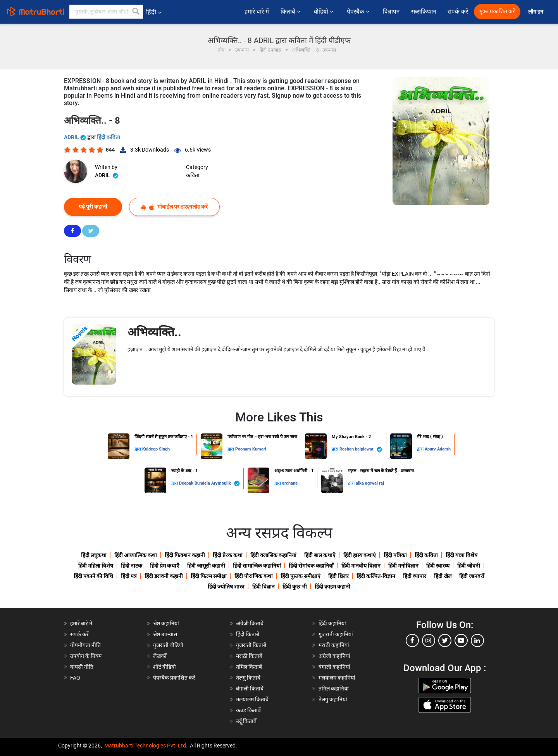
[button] (136, 12)
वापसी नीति (82, 667)
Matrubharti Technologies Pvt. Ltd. (146, 746)
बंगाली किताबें (250, 689)
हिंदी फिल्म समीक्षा (209, 576)
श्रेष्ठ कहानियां (166, 623)
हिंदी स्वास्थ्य (438, 566)
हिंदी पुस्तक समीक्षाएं (301, 576)
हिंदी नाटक (132, 566)
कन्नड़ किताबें (248, 710)
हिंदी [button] (154, 12)
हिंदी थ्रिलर (338, 576)
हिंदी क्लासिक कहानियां (273, 555)
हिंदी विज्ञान (263, 587)
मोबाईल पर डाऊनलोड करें (174, 207)
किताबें (291, 12)
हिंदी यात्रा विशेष (462, 555)
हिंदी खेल (443, 576)
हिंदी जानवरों (472, 576)
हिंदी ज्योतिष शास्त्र (226, 587)
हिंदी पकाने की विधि (93, 576)
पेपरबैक (359, 12)
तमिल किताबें (249, 667)
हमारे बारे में (257, 12)
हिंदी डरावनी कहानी (164, 576)
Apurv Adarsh (438, 449)
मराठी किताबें (249, 656)
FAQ (75, 678)
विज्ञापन (391, 12)
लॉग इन (536, 12)
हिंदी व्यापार (415, 576)
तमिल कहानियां (334, 689)
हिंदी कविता (108, 137)
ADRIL (76, 137)
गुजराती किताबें (251, 645)
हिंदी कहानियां (332, 623)
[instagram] (429, 640)
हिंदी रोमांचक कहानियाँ (311, 566)
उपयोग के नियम (86, 656)
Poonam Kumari (251, 449)
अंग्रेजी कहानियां (334, 656)
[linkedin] (477, 640)
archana (290, 483)
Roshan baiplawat (361, 450)
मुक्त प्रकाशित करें (497, 11)
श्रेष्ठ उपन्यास (165, 634)
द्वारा (138, 449)
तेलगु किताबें (248, 678)
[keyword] (106, 12)
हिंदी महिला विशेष (96, 566)
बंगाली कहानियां (334, 667)
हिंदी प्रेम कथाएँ (165, 566)
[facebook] (412, 640)
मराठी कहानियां (334, 645)
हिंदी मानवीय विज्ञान (361, 566)
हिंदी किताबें (248, 634)
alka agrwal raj (370, 483)
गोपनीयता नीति (85, 645)
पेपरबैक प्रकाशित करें (174, 678)
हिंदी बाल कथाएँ (320, 555)
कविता (193, 175)
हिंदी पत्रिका (395, 555)
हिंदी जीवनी (469, 566)
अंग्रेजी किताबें (250, 623)
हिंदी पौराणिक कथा (254, 576)
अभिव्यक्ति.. (154, 332)
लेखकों (160, 656)
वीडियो (325, 12)
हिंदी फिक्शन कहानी (185, 555)
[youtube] (461, 640)
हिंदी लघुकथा (94, 555)
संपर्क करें (458, 12)
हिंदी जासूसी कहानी (206, 566)
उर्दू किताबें (246, 721)
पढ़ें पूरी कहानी (93, 207)
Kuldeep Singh (156, 449)
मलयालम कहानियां (337, 678)
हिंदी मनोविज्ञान (403, 566)
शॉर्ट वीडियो (164, 667)
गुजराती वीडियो (168, 645)
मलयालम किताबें (252, 699)
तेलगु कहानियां (333, 699)
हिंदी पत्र (129, 576)
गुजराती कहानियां (336, 634)
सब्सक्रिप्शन (424, 12)
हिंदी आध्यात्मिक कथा (136, 555)
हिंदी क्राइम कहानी (332, 587)
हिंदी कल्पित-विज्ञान (376, 576)
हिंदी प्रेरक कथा (228, 555)
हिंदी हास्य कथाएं (360, 555)
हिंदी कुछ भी (295, 587)
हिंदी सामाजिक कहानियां (257, 566)
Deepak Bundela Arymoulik (209, 484)
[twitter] (445, 640)
